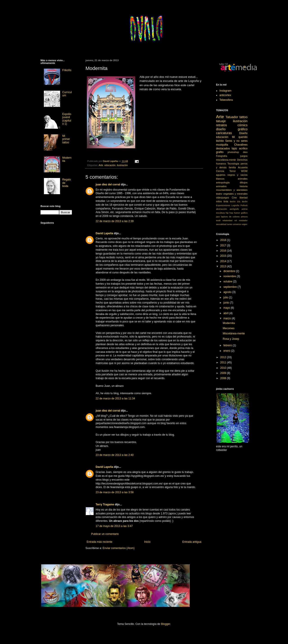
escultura (220, 213)
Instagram (225, 91)
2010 (224, 368)
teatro (219, 194)
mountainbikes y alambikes (232, 190)
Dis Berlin (242, 202)
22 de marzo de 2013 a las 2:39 (115, 221)
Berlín (233, 202)
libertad (244, 198)
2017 (224, 245)
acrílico (243, 149)
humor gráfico (241, 213)
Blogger (165, 624)
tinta (226, 201)
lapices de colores (231, 217)
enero (227, 351)
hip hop (229, 213)
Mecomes (229, 328)
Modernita (229, 323)
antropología (223, 182)
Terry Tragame (105, 504)
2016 (224, 251)
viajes (244, 224)
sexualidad (221, 224)
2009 (224, 373)
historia (244, 186)
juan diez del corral (108, 185)
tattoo (243, 117)
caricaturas (224, 133)
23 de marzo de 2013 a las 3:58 (115, 492)
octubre (228, 281)
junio (227, 303)
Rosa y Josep (231, 339)
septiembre (231, 287)
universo (237, 224)
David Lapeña (104, 233)
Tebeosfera (226, 100)
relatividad (227, 220)
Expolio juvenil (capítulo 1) (67, 119)
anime (245, 209)
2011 (224, 363)
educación (110, 165)
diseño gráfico (232, 129)
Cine (234, 198)
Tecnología (233, 164)
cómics (242, 125)
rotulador (243, 220)
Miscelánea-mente (234, 333)
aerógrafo (234, 209)
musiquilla (222, 145)
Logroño (235, 205)
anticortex (225, 95)
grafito (220, 152)
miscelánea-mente (226, 160)
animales (243, 179)
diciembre (230, 271)
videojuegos (223, 198)
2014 (224, 261)
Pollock (244, 205)
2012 (224, 357)
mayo (227, 308)
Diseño (243, 133)
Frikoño (67, 70)
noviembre (230, 276)
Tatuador (232, 117)
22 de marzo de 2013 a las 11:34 (115, 399)
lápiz (234, 149)
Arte (101, 165)
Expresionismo (223, 205)
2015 (224, 256)
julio (226, 297)
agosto (228, 292)
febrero (228, 345)
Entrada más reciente (99, 542)
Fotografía (222, 156)
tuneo (230, 224)
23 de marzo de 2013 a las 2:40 (115, 455)
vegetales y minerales (235, 194)
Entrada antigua (192, 542)
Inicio (147, 542)
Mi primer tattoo (66, 139)
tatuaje (221, 121)
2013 (224, 266)
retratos (222, 125)
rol (236, 220)
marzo (228, 318)
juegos (244, 156)
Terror (233, 171)
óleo (245, 152)
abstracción (222, 209)
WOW (244, 171)
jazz (218, 217)
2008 (224, 378)
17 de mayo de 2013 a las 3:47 (114, 526)
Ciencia (220, 171)
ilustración (122, 165)
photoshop (233, 152)
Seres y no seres (236, 141)
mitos (219, 201)
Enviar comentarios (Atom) (119, 548)
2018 (224, 240)
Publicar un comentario (105, 534)
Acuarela (243, 167)
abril (226, 313)
